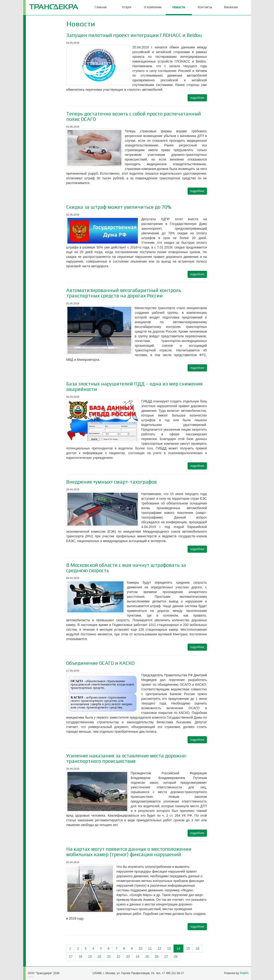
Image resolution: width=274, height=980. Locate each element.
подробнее (197, 98)
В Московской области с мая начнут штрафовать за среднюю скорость (126, 568)
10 (140, 949)
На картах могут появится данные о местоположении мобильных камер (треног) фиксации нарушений (129, 852)
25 (147, 956)
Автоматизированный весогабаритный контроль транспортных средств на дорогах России (124, 293)
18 (80, 956)
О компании (153, 7)
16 (197, 949)
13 (169, 949)
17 (71, 956)
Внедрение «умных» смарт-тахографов (112, 482)
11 (150, 949)
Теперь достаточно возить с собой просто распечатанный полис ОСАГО (134, 116)
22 (119, 956)
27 (166, 956)
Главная (101, 7)
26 (157, 956)
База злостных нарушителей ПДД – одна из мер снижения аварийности (134, 386)
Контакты (205, 7)
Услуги (127, 7)
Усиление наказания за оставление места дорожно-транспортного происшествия (127, 758)
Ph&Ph (244, 973)
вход (31, 977)
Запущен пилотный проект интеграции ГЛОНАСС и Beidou (134, 35)
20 (100, 956)
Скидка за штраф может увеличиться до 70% (119, 207)
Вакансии (231, 7)
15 (188, 949)
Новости (179, 7)
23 (128, 956)
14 (178, 949)
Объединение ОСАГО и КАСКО (100, 663)
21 (109, 956)
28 (176, 956)
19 (90, 956)
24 (138, 956)
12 (159, 949)
